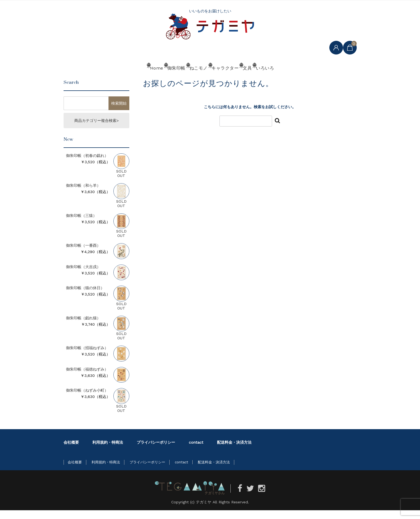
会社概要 (71, 451)
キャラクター (231, 79)
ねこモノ (189, 79)
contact (196, 451)
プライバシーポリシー (156, 451)
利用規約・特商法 (108, 451)
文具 (269, 79)
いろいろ (302, 79)
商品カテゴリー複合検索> (96, 129)
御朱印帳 (151, 79)
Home (116, 79)
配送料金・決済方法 (234, 451)
